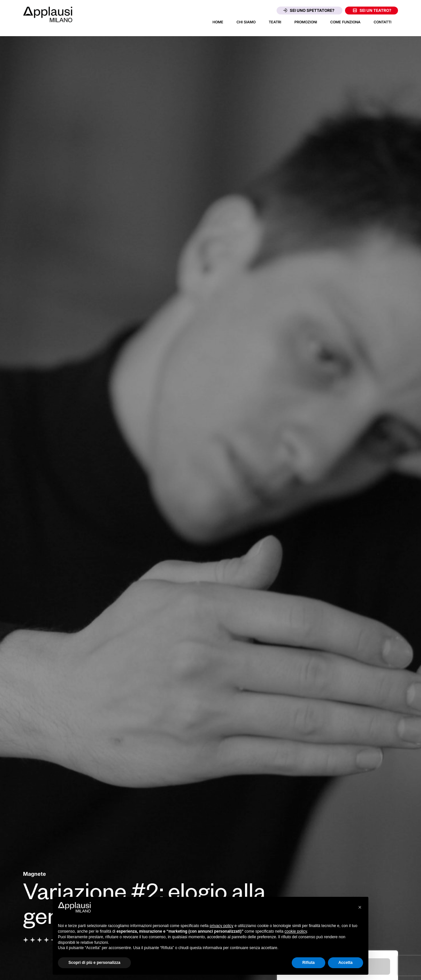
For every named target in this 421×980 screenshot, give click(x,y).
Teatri (275, 22)
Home (218, 22)
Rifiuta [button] (308, 963)
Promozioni (306, 22)
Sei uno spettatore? (309, 10)
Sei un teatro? (372, 10)
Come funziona (345, 22)
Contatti (383, 22)
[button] (360, 907)
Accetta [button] (346, 963)
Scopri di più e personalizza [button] (94, 963)
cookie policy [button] (296, 931)
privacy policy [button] (222, 926)
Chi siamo (246, 22)
